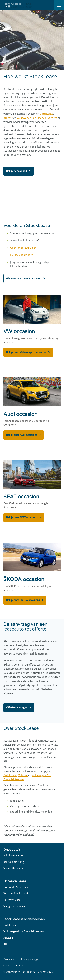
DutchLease (46, 114)
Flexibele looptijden (22, 255)
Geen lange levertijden (23, 248)
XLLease (8, 118)
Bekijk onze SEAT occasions (22, 517)
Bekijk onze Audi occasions (22, 435)
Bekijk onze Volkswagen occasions (26, 352)
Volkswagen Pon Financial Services (37, 118)
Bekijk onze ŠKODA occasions (23, 600)
